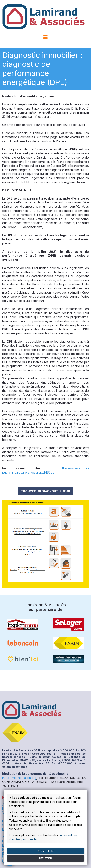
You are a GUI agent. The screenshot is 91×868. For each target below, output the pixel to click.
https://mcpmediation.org (19, 778)
